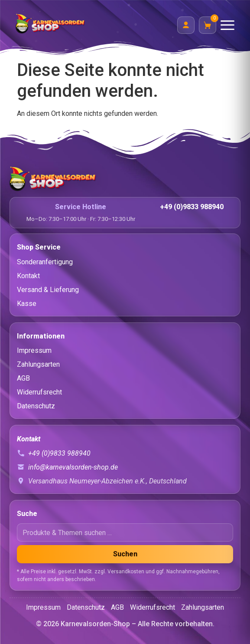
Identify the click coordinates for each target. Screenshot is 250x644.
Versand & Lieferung (48, 290)
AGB (23, 378)
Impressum (34, 350)
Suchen (125, 554)
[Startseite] (125, 179)
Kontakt (28, 276)
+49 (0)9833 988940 (192, 207)
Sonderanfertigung (45, 262)
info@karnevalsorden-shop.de (73, 467)
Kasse (27, 304)
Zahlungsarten (38, 364)
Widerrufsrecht (39, 392)
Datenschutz (36, 406)
